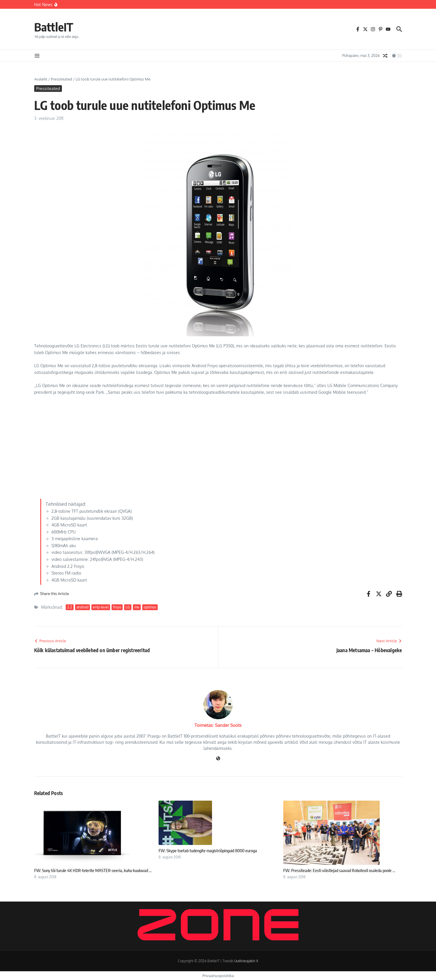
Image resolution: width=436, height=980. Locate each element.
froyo (117, 607)
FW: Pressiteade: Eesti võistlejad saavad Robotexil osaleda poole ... (339, 870)
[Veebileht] (218, 759)
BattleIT (54, 27)
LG (128, 607)
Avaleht (41, 79)
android (82, 607)
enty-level (101, 607)
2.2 (70, 607)
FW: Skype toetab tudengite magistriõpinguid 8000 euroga (208, 850)
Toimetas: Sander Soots (218, 725)
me (137, 607)
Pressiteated (61, 79)
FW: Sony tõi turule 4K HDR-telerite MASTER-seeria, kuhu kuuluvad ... (93, 870)
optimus (150, 607)
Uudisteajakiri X (246, 961)
